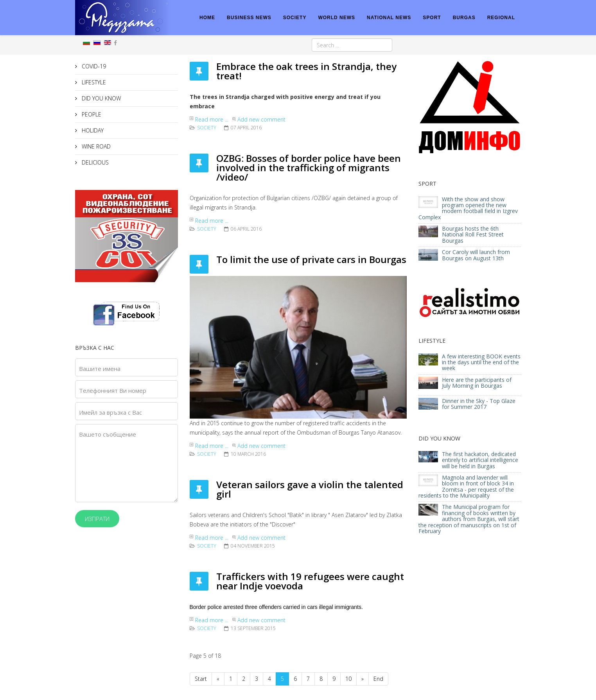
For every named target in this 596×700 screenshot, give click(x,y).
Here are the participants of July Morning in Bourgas (477, 383)
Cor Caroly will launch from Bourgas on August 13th (476, 255)
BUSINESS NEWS (249, 18)
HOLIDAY (92, 130)
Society (207, 128)
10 (348, 679)
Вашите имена (100, 369)
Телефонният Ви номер (113, 390)
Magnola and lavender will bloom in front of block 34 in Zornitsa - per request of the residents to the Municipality (466, 486)
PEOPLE (91, 114)
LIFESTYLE (93, 82)
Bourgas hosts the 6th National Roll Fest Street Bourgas (473, 235)
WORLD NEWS (337, 18)
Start (201, 679)
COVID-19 (93, 66)
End (378, 679)
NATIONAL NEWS (389, 18)
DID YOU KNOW (101, 98)
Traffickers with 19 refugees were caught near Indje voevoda (310, 581)
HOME (207, 18)
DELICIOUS (94, 162)
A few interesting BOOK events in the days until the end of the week (481, 362)
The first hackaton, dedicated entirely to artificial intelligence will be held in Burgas (480, 460)
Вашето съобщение (108, 434)
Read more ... (212, 119)
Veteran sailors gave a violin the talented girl (310, 489)
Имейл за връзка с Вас (110, 412)
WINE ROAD (95, 146)
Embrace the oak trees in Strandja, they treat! (306, 71)
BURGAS (464, 18)
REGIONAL (501, 18)
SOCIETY (295, 18)
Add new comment (261, 119)
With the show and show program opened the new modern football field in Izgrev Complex (468, 208)
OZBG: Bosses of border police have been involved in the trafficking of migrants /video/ (309, 167)
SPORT (432, 18)
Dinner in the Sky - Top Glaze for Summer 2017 (479, 404)
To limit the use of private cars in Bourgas (311, 259)
